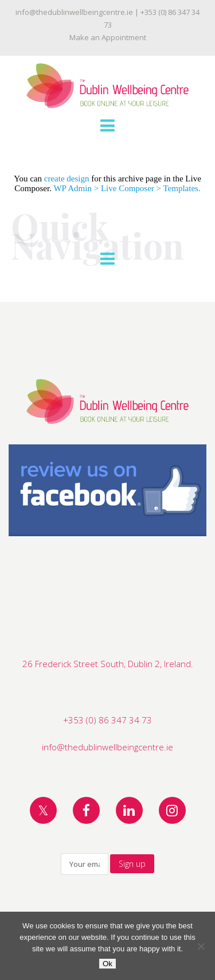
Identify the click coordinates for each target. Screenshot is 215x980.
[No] (201, 946)
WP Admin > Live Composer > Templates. (127, 188)
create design (67, 179)
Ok (107, 964)
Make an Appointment (108, 37)
